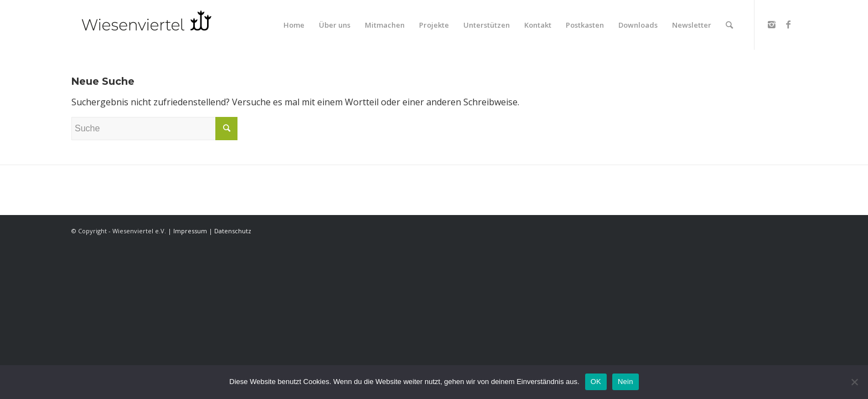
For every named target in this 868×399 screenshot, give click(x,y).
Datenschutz (233, 231)
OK (596, 382)
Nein (626, 382)
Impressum (190, 231)
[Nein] (854, 382)
